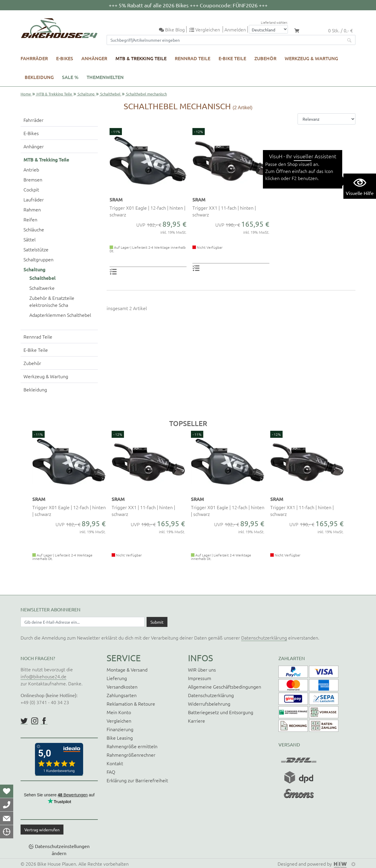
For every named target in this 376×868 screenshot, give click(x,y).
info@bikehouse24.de (43, 676)
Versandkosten (122, 687)
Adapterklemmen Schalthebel (60, 315)
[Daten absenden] (157, 622)
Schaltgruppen (38, 259)
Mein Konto (119, 712)
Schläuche (34, 229)
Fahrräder (34, 58)
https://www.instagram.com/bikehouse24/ (35, 721)
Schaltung (86, 94)
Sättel (30, 239)
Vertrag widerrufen (42, 830)
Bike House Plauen (57, 864)
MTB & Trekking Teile (141, 58)
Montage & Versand (127, 669)
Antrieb (31, 169)
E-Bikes (65, 58)
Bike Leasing (120, 738)
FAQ (111, 772)
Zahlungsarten (122, 695)
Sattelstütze (36, 249)
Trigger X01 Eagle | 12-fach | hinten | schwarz (147, 211)
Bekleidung (39, 77)
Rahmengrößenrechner (131, 755)
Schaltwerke (42, 288)
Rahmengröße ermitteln (132, 746)
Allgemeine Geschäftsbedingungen (225, 687)
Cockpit (31, 189)
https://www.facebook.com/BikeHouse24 (44, 721)
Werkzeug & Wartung (311, 58)
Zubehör (265, 58)
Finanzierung (120, 729)
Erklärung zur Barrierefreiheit (137, 780)
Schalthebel (110, 94)
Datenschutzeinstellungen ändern (62, 850)
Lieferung (117, 678)
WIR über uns (202, 669)
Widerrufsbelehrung (209, 704)
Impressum (200, 678)
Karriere (197, 721)
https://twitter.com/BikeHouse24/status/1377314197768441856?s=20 (24, 721)
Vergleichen (119, 721)
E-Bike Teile (232, 58)
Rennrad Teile (193, 58)
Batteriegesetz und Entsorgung (221, 712)
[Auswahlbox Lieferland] (268, 29)
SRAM (116, 199)
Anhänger (94, 58)
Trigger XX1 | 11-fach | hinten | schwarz (224, 211)
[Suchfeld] (225, 40)
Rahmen (32, 209)
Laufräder (34, 199)
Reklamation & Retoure (131, 704)
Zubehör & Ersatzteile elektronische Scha (52, 301)
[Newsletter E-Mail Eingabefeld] (83, 622)
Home (26, 94)
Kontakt (115, 763)
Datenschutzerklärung (264, 637)
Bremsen (33, 179)
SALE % (70, 77)
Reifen (30, 219)
